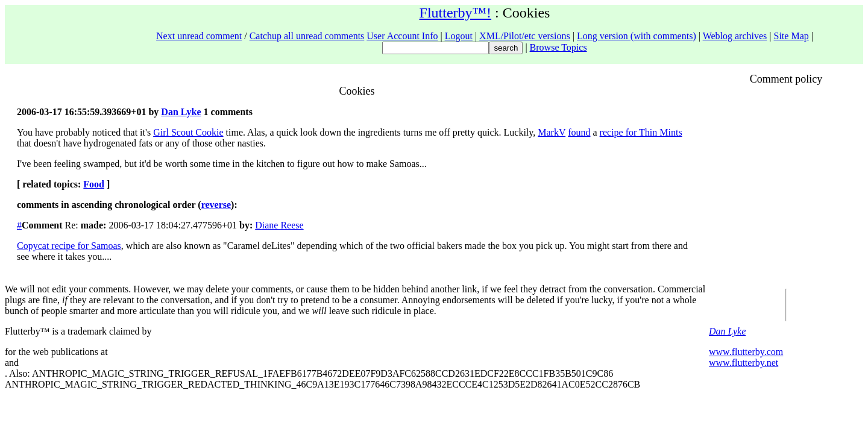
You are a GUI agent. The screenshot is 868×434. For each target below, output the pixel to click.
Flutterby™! (456, 13)
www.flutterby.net (744, 363)
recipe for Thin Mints (641, 132)
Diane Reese (279, 225)
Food (94, 184)
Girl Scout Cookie (188, 132)
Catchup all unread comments (307, 36)
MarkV (552, 132)
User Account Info (402, 36)
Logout (459, 36)
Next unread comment (199, 36)
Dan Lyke (181, 112)
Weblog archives (735, 36)
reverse (216, 205)
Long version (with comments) (637, 36)
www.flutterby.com (746, 352)
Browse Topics (558, 47)
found (579, 132)
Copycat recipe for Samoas (69, 246)
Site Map (791, 36)
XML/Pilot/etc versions (525, 36)
